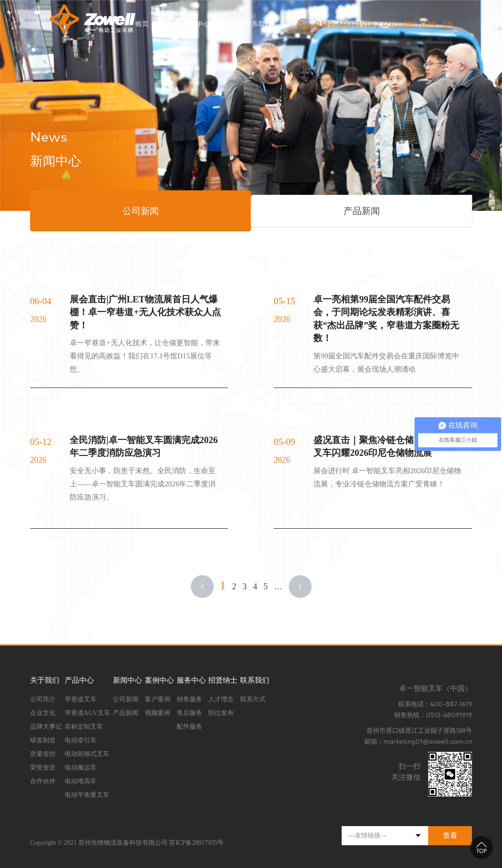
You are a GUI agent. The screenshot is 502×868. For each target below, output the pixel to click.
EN (448, 24)
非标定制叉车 (84, 727)
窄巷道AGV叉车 (87, 713)
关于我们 (166, 24)
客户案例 (158, 699)
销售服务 (190, 699)
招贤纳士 (223, 680)
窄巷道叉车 (81, 699)
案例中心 (227, 24)
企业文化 (43, 713)
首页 (142, 24)
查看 (450, 835)
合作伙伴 (43, 781)
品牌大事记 (46, 727)
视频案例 (158, 713)
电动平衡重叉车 (87, 795)
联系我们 (258, 24)
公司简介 (43, 699)
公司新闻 (126, 699)
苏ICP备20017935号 (196, 843)
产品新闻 (126, 713)
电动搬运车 (81, 768)
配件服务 (190, 727)
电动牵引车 (81, 740)
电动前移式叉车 (87, 754)
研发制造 (43, 740)
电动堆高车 (81, 781)
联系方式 (253, 699)
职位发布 (221, 713)
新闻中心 (128, 680)
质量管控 (43, 754)
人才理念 (221, 699)
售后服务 (190, 713)
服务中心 (191, 680)
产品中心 (197, 24)
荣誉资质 (43, 768)
